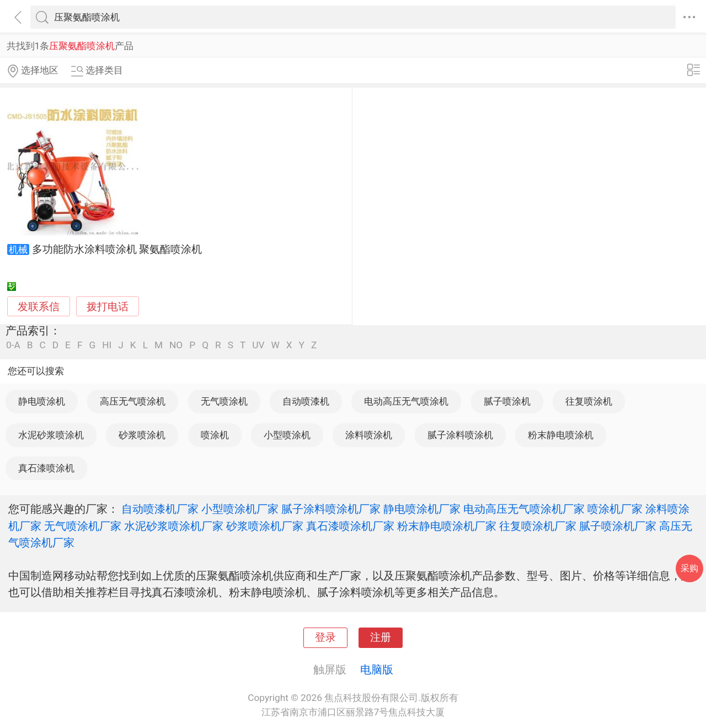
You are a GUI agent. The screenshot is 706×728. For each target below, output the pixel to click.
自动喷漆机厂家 (160, 509)
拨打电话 (108, 307)
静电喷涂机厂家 (422, 509)
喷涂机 (215, 435)
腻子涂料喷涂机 (460, 435)
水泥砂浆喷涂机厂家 (174, 526)
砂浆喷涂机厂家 (265, 526)
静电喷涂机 (42, 401)
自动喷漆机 (306, 401)
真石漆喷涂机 (46, 468)
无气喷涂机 (224, 401)
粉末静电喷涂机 (561, 435)
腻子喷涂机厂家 (618, 526)
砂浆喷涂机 (142, 435)
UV (258, 345)
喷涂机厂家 (615, 509)
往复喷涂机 (589, 401)
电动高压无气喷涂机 (406, 401)
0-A (13, 345)
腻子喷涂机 (507, 401)
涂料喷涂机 (369, 435)
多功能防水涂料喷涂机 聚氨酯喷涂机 (117, 249)
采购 (689, 568)
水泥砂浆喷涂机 (51, 435)
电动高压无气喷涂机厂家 (524, 509)
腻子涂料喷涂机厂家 (331, 509)
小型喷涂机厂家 (240, 509)
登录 (325, 637)
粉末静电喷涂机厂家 (447, 526)
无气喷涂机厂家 (83, 526)
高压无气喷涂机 (133, 401)
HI (107, 345)
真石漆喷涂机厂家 (350, 526)
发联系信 (39, 307)
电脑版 (377, 669)
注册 (381, 637)
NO (176, 345)
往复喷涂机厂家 (538, 526)
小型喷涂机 (287, 435)
